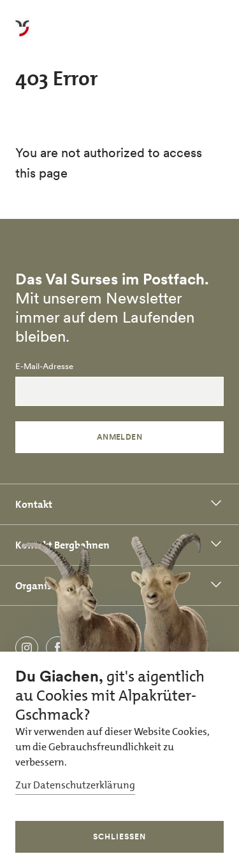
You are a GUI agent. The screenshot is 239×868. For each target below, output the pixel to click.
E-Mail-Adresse (44, 367)
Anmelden (120, 437)
